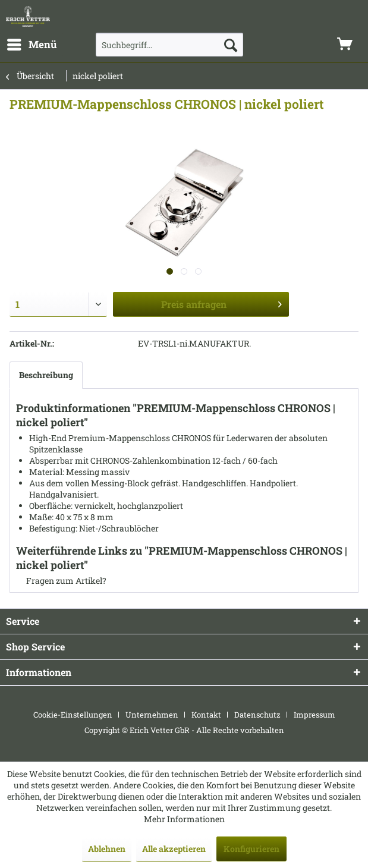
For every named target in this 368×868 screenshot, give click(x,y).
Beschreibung (46, 375)
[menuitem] (32, 45)
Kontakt (206, 715)
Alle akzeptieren (174, 849)
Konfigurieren (251, 849)
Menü (32, 43)
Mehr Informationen (184, 819)
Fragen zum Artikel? (61, 581)
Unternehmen (152, 715)
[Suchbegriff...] (169, 45)
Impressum (314, 715)
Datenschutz (257, 715)
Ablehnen (107, 849)
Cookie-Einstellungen (73, 715)
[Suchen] (231, 45)
